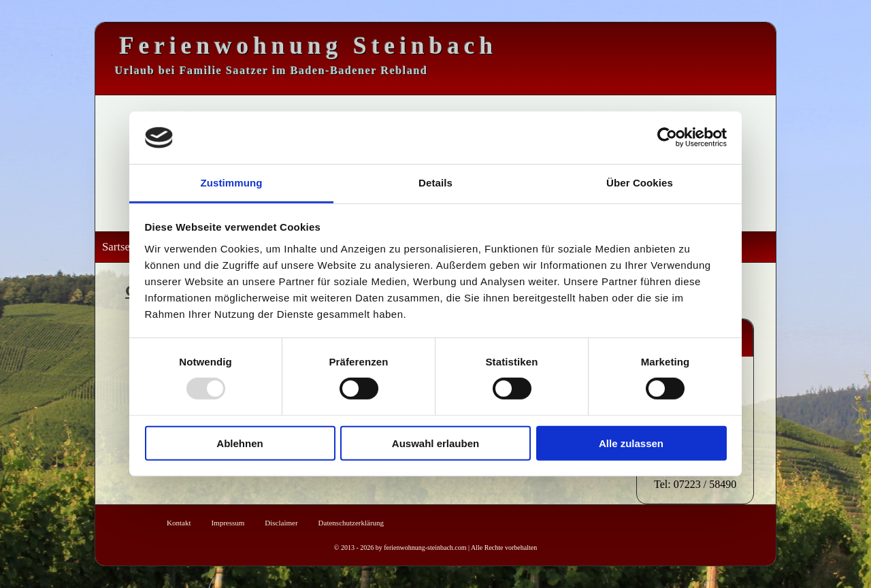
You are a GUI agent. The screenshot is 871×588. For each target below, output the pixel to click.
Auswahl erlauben (435, 443)
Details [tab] (435, 183)
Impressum (228, 523)
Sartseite (122, 247)
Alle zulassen (631, 443)
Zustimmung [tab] (232, 183)
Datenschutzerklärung (351, 523)
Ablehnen (240, 443)
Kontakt (179, 523)
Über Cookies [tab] (640, 183)
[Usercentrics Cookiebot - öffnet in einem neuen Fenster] (667, 137)
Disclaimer (281, 523)
